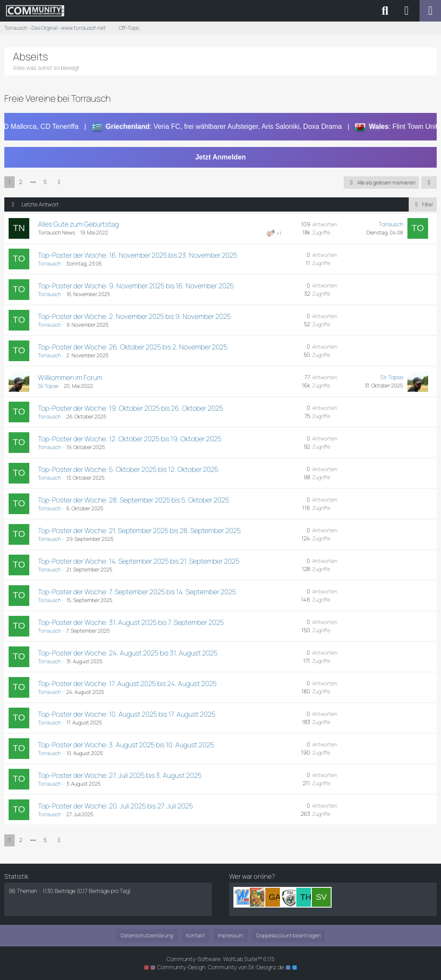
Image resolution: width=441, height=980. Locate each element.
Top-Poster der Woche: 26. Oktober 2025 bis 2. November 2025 (133, 347)
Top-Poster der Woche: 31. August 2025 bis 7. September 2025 (131, 622)
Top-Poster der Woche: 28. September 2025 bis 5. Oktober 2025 (134, 500)
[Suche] (385, 11)
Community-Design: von (220, 967)
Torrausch (391, 224)
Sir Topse (48, 386)
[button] (429, 183)
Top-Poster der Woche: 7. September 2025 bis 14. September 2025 (137, 592)
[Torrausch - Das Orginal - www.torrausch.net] (35, 11)
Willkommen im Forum (70, 378)
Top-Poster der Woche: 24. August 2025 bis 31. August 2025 (128, 653)
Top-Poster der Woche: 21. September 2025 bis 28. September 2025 (139, 531)
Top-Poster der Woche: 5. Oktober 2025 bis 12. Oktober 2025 (128, 469)
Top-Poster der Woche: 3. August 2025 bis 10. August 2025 (126, 745)
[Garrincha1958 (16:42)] (275, 897)
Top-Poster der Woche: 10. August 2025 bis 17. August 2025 (127, 714)
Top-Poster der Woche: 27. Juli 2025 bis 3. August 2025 (120, 775)
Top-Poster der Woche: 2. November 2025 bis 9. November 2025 (134, 316)
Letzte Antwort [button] (40, 204)
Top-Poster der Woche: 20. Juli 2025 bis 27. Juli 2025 (115, 806)
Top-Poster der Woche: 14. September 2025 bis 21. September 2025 (139, 561)
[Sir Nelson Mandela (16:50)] (259, 897)
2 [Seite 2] (21, 182)
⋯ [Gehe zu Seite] (33, 182)
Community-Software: (220, 959)
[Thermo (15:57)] (306, 897)
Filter (423, 204)
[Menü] (430, 11)
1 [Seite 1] (9, 182)
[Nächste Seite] (59, 182)
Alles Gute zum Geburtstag (78, 224)
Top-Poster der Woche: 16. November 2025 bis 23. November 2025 (138, 255)
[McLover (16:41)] (290, 897)
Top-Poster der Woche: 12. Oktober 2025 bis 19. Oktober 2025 (130, 439)
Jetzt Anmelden (220, 157)
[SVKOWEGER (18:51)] (321, 897)
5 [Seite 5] (45, 182)
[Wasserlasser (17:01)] (244, 897)
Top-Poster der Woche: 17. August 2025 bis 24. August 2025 (127, 684)
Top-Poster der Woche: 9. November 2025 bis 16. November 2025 (136, 286)
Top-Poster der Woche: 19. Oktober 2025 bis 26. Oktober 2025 (130, 408)
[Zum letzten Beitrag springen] (418, 228)
